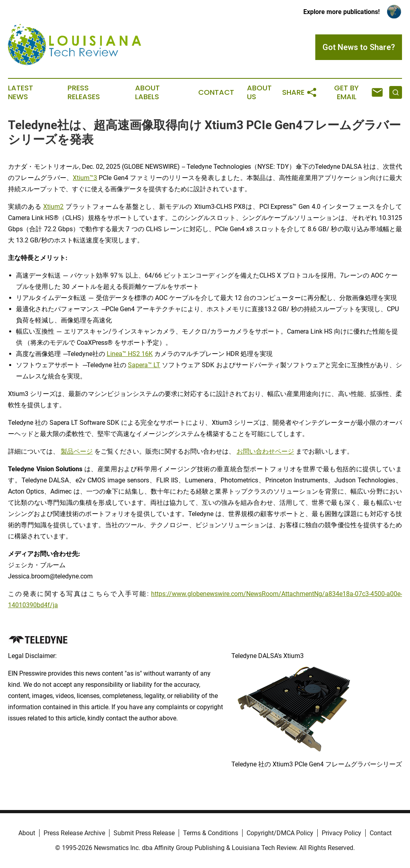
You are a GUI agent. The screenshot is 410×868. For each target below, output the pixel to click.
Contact (216, 92)
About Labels (147, 92)
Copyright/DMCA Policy (280, 833)
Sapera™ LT (144, 365)
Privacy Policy (341, 833)
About (27, 833)
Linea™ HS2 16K (130, 354)
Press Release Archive (74, 833)
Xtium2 (53, 207)
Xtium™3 (85, 178)
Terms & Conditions (211, 833)
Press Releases (84, 92)
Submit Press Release (144, 833)
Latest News (21, 92)
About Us (259, 92)
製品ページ (77, 451)
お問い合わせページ (265, 451)
